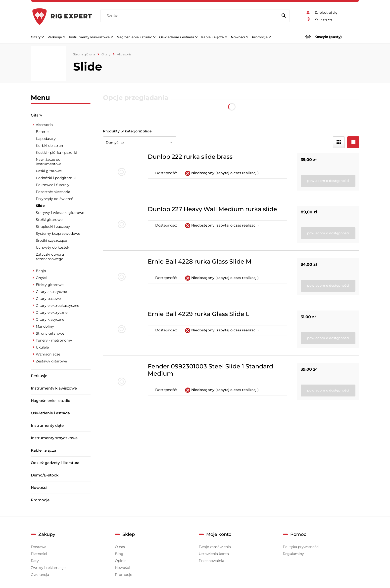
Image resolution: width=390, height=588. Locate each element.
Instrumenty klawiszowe (54, 388)
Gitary (36, 115)
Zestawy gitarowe (51, 361)
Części (41, 278)
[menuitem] (37, 37)
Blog (119, 554)
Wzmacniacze (48, 354)
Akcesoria (44, 125)
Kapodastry (46, 139)
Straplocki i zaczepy (53, 227)
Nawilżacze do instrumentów (48, 162)
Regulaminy (293, 554)
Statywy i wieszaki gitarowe (60, 213)
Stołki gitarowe (49, 220)
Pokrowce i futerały (53, 185)
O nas (120, 547)
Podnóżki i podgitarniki (56, 178)
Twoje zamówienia (215, 547)
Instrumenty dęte (47, 425)
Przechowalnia (211, 561)
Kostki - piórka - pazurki (56, 153)
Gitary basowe (48, 299)
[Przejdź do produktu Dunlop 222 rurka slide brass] (122, 172)
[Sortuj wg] (140, 142)
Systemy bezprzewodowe (58, 234)
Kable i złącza (44, 450)
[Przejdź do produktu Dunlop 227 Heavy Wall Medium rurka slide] (122, 224)
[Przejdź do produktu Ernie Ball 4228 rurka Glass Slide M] (122, 277)
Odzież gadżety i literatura (55, 463)
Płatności (39, 554)
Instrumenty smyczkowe (54, 438)
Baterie (42, 132)
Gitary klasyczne (50, 319)
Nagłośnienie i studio (51, 401)
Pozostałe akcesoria (53, 192)
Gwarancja (40, 575)
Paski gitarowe (49, 171)
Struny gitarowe (50, 333)
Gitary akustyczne (51, 292)
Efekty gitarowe (50, 285)
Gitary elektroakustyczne (57, 306)
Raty (35, 561)
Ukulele (42, 347)
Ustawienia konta (214, 554)
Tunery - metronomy (54, 340)
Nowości (39, 488)
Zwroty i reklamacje (48, 568)
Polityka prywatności (301, 547)
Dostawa (39, 547)
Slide (40, 206)
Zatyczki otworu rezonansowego (50, 257)
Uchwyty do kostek (52, 247)
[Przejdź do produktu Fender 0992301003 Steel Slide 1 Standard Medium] (122, 382)
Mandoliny (45, 326)
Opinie (121, 561)
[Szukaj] (284, 16)
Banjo (41, 271)
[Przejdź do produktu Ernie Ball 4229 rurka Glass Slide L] (122, 329)
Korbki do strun (49, 146)
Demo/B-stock (45, 475)
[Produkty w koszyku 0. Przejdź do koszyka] (328, 37)
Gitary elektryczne (52, 313)
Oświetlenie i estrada (50, 413)
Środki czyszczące (51, 240)
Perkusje (39, 376)
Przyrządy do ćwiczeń (55, 199)
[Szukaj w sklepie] (190, 16)
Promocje (40, 500)
